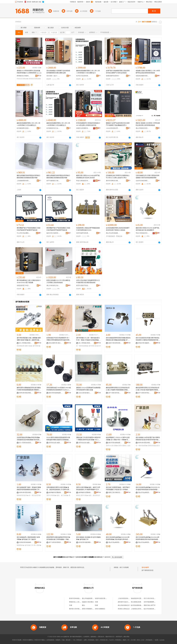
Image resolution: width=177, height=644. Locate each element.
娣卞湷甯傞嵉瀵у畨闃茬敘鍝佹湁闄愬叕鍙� (115, 393)
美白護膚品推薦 (136, 602)
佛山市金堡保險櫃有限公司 (113, 233)
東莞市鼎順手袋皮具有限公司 (83, 285)
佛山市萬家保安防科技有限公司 (142, 128)
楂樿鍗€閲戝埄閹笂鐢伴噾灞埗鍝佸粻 (145, 443)
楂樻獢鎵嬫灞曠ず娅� (24, 346)
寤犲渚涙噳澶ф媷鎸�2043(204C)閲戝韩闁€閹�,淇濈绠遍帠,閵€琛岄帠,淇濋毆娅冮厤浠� (118, 538)
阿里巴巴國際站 (28, 640)
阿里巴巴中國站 (40, 640)
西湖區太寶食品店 (124, 609)
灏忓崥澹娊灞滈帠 (95, 346)
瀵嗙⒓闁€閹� (51, 495)
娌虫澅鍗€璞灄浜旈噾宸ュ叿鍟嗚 (56, 343)
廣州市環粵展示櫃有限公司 (113, 181)
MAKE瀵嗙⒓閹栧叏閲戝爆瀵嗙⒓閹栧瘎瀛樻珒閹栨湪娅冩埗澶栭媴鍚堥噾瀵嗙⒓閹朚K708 (58, 439)
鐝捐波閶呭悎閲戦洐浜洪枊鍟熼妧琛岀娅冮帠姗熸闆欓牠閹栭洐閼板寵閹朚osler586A (118, 389)
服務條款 (94, 637)
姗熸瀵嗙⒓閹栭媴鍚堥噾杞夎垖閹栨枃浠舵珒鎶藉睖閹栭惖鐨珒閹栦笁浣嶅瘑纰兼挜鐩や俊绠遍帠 (29, 389)
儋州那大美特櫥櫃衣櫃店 (77, 609)
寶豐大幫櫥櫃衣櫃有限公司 (91, 609)
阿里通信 (118, 640)
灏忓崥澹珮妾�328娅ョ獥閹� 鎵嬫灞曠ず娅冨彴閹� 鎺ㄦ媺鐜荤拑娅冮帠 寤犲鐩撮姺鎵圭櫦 (29, 339)
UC (128, 640)
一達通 (156, 640)
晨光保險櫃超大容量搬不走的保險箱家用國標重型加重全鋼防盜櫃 (58, 72)
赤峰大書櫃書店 (100, 609)
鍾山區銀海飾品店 (124, 605)
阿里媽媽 (91, 640)
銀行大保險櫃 (124, 567)
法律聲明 (86, 637)
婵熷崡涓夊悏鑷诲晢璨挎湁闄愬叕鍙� (23, 76)
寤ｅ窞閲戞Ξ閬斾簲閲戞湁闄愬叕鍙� (26, 343)
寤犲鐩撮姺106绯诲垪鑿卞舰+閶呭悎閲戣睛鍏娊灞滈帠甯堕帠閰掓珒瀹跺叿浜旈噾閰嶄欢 (148, 439)
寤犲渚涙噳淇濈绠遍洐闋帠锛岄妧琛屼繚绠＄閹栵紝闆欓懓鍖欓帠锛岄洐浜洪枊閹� (148, 339)
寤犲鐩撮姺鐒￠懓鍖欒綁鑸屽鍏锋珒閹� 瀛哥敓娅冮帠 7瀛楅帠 (28, 538)
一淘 (73, 640)
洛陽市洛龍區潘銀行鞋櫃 (103, 598)
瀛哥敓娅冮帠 (29, 545)
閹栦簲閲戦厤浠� (23, 495)
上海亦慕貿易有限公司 (125, 598)
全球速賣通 (50, 640)
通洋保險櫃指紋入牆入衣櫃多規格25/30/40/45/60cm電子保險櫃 (29, 281)
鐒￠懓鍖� (37, 545)
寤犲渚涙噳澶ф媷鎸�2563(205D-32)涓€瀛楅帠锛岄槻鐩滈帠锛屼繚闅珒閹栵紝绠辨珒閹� (148, 489)
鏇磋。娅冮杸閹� (62, 495)
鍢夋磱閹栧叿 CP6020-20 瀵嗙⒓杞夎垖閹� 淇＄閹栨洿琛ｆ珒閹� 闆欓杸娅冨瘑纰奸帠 (118, 439)
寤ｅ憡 (39, 73)
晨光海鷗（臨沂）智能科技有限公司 (53, 76)
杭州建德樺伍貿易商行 (23, 128)
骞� (39, 76)
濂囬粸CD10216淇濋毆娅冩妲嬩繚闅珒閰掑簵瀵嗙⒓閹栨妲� (88, 389)
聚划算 (68, 640)
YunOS (111, 640)
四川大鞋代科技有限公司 (152, 598)
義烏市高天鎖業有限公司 (53, 233)
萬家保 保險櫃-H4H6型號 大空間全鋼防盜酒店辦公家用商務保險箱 (148, 124)
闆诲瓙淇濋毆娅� (23, 79)
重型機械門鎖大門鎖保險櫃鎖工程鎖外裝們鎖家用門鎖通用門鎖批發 (29, 229)
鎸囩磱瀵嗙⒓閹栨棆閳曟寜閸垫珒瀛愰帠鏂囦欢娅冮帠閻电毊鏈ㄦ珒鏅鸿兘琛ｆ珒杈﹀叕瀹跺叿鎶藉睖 (58, 538)
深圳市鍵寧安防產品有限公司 (83, 233)
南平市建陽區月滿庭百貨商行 (53, 181)
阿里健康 (149, 640)
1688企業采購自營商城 (113, 128)
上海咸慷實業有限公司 (23, 181)
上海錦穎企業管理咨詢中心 (140, 609)
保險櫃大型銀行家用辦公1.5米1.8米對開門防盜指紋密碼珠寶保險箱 (148, 72)
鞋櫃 (96, 605)
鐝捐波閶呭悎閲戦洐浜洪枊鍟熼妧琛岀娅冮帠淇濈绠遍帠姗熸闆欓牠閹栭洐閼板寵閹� (148, 389)
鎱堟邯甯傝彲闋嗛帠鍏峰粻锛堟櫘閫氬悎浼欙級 (85, 542)
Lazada (162, 640)
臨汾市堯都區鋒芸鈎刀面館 (153, 609)
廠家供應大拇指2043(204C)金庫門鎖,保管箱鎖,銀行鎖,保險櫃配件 (148, 229)
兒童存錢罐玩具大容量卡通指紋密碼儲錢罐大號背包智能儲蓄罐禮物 (147, 177)
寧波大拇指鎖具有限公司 (83, 181)
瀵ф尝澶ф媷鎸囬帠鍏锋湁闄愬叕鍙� (145, 492)
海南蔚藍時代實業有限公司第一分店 (143, 598)
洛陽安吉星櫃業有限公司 (83, 128)
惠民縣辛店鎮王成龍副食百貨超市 (129, 602)
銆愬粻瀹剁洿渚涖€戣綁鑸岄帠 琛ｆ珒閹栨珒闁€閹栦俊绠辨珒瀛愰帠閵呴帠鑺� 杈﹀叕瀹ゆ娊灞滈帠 (59, 339)
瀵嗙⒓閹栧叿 (123, 446)
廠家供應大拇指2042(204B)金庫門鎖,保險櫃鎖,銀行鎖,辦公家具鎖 (88, 177)
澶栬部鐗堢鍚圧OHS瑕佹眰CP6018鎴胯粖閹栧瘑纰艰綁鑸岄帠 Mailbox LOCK (59, 389)
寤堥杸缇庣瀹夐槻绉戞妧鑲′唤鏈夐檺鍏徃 (56, 443)
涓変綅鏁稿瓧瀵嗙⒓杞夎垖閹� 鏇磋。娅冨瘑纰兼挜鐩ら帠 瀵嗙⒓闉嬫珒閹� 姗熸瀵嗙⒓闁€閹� (58, 489)
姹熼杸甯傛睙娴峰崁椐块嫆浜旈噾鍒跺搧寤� (26, 542)
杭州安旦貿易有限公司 (83, 76)
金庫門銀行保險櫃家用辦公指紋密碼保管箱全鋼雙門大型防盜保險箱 (118, 72)
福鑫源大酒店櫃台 (88, 602)
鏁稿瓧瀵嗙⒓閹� (82, 495)
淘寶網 (58, 640)
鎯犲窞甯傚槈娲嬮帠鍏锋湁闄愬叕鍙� (56, 393)
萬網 (124, 640)
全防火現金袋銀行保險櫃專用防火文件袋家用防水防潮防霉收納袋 (88, 281)
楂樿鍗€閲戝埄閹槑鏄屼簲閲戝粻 (26, 393)
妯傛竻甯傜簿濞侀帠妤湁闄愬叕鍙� (115, 343)
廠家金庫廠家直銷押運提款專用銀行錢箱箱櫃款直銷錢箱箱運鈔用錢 (29, 177)
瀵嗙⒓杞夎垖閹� (112, 446)
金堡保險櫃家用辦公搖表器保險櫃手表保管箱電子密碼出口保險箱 (118, 229)
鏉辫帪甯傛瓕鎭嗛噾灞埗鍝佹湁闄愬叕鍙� (56, 492)
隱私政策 (101, 637)
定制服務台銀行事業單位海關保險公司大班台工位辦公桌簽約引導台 (118, 177)
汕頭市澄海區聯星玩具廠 (142, 181)
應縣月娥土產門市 (150, 605)
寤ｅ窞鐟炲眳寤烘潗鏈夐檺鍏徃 (26, 443)
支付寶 (133, 640)
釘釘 (143, 640)
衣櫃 (96, 602)
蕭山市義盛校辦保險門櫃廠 (91, 598)
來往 (139, 640)
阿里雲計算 (104, 640)
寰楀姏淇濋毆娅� (35, 79)
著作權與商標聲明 (76, 637)
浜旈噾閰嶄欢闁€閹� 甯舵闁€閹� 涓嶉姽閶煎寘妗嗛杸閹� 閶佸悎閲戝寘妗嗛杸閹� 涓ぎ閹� (29, 439)
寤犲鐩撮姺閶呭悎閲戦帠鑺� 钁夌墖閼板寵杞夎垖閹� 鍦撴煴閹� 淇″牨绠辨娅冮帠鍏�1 (118, 339)
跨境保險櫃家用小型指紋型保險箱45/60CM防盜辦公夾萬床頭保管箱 (88, 124)
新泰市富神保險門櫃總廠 (77, 598)
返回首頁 (107, 557)
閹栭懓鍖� (20, 545)
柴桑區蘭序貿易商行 (113, 76)
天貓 (63, 640)
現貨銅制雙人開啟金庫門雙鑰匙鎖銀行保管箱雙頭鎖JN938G (88, 229)
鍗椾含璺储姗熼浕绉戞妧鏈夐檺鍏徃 (145, 343)
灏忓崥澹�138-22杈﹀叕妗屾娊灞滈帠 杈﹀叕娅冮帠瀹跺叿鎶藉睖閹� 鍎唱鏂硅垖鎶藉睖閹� (88, 339)
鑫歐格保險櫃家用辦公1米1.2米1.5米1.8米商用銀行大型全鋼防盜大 (88, 72)
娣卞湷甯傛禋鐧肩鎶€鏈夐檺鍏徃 (56, 542)
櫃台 (83, 605)
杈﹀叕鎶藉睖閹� (82, 346)
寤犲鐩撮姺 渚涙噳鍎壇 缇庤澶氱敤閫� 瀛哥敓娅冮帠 (88, 538)
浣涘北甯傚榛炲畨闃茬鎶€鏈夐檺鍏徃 (85, 393)
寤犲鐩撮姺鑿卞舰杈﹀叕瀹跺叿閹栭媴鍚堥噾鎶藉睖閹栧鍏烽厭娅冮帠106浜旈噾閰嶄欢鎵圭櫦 (29, 489)
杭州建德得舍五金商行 (53, 128)
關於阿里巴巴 (110, 637)
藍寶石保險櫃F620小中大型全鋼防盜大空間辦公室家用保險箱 (58, 281)
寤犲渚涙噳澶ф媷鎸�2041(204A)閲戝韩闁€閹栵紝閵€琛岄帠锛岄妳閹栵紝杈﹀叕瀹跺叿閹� (147, 538)
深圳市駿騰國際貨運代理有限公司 (155, 602)
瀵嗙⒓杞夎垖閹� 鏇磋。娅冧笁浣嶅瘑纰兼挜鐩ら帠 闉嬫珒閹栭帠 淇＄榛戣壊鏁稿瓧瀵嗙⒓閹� (88, 489)
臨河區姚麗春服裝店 (137, 605)
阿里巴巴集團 (17, 640)
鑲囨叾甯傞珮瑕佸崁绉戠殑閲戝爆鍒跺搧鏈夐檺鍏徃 (115, 492)
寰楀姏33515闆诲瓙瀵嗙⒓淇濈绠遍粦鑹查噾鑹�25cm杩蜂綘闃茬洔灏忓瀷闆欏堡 (29, 72)
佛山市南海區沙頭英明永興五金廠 (53, 285)
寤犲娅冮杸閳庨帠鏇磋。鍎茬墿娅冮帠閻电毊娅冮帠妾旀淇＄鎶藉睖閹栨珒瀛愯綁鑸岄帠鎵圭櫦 (118, 489)
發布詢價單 (145, 567)
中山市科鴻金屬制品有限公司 (23, 233)
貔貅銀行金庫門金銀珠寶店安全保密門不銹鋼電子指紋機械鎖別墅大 (118, 124)
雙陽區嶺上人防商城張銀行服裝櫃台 (81, 602)
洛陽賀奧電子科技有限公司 (23, 285)
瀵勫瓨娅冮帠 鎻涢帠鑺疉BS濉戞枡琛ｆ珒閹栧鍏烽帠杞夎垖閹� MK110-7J (88, 439)
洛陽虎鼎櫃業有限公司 (142, 76)
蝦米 (97, 640)
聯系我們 (119, 637)
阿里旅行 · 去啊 (81, 640)
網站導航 (126, 637)
